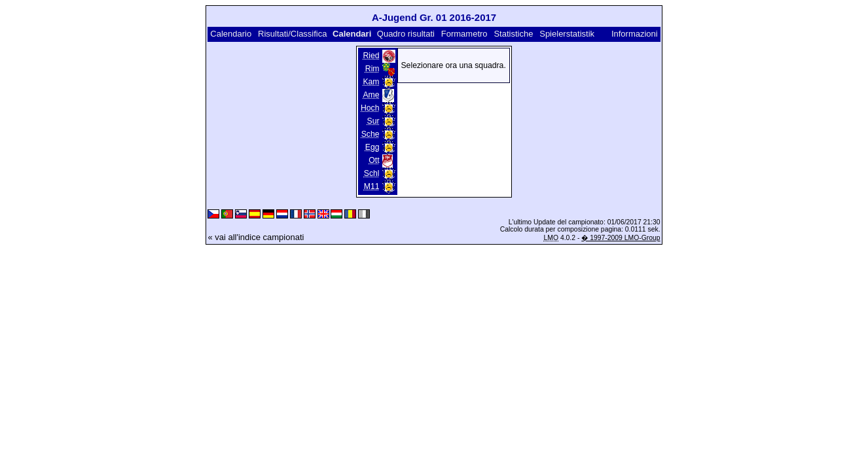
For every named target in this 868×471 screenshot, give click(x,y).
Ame (371, 95)
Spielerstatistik (568, 34)
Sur (373, 121)
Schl (372, 173)
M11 (372, 186)
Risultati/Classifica (292, 34)
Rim (372, 69)
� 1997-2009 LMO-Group (621, 238)
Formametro (464, 34)
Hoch (370, 108)
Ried (371, 56)
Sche (371, 134)
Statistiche (513, 34)
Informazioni (635, 34)
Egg (372, 147)
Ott (374, 160)
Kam (371, 82)
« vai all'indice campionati (256, 237)
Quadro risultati (406, 34)
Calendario (231, 34)
